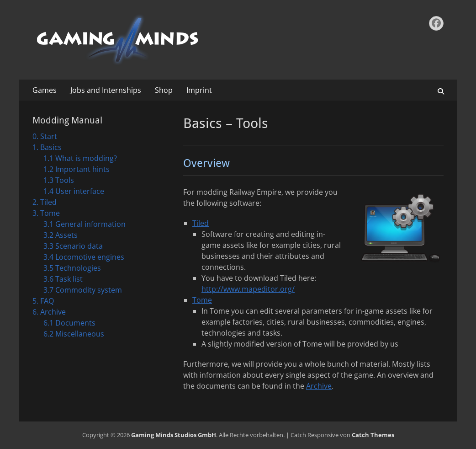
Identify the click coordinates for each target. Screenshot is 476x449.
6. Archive (49, 312)
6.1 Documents (69, 323)
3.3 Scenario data (73, 246)
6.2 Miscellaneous (74, 334)
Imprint (199, 90)
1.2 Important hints (77, 169)
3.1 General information (85, 224)
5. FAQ (43, 301)
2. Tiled (45, 202)
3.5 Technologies (72, 268)
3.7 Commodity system (83, 290)
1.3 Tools (59, 180)
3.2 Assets (61, 235)
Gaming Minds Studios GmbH (174, 435)
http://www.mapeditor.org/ (248, 289)
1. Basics (47, 147)
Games (45, 90)
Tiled (201, 223)
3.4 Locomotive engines (84, 257)
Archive (319, 386)
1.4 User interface (74, 191)
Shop (164, 90)
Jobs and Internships (106, 90)
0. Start (45, 136)
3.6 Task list (63, 279)
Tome (202, 300)
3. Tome (46, 213)
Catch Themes (373, 435)
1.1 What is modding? (80, 158)
